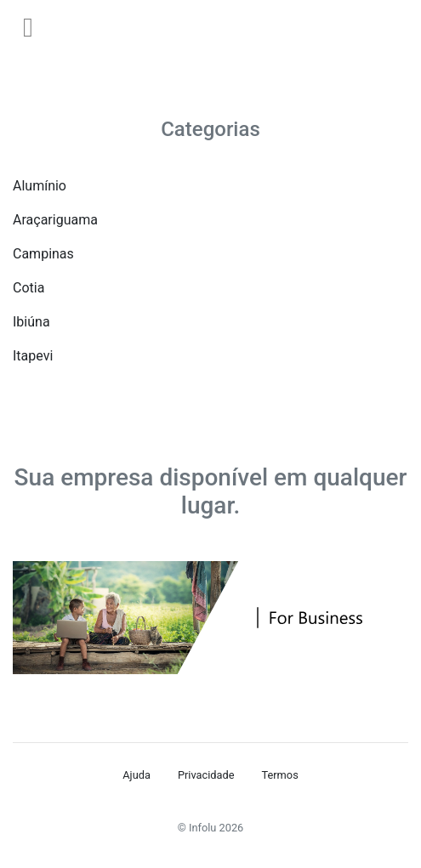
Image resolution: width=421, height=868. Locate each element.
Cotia (28, 288)
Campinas (43, 254)
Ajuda (137, 775)
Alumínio (40, 186)
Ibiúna (31, 322)
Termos (279, 775)
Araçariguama (55, 220)
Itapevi (33, 356)
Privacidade (206, 775)
